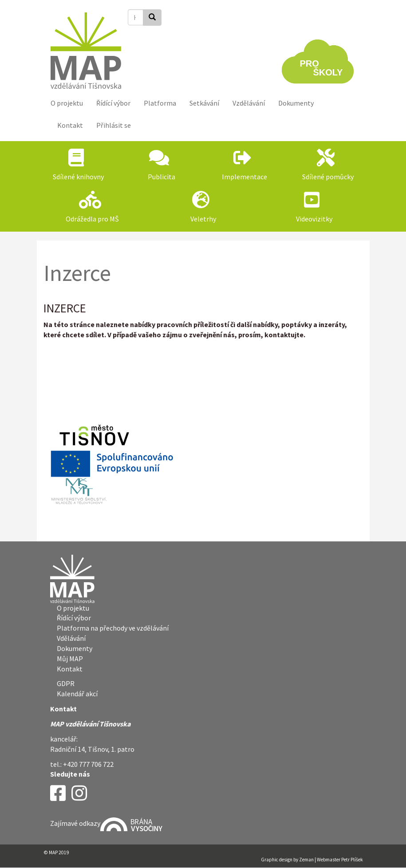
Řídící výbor (113, 103)
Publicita (162, 177)
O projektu (67, 103)
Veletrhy (203, 219)
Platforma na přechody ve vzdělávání (113, 628)
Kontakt (70, 125)
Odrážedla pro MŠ (92, 219)
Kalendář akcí (77, 694)
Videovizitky (314, 219)
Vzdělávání (249, 103)
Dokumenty (296, 103)
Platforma (160, 103)
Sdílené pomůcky (328, 177)
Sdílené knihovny (78, 177)
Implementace (244, 177)
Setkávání (204, 103)
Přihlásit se (114, 125)
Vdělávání (71, 638)
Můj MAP (70, 659)
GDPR (66, 683)
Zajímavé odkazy (106, 823)
